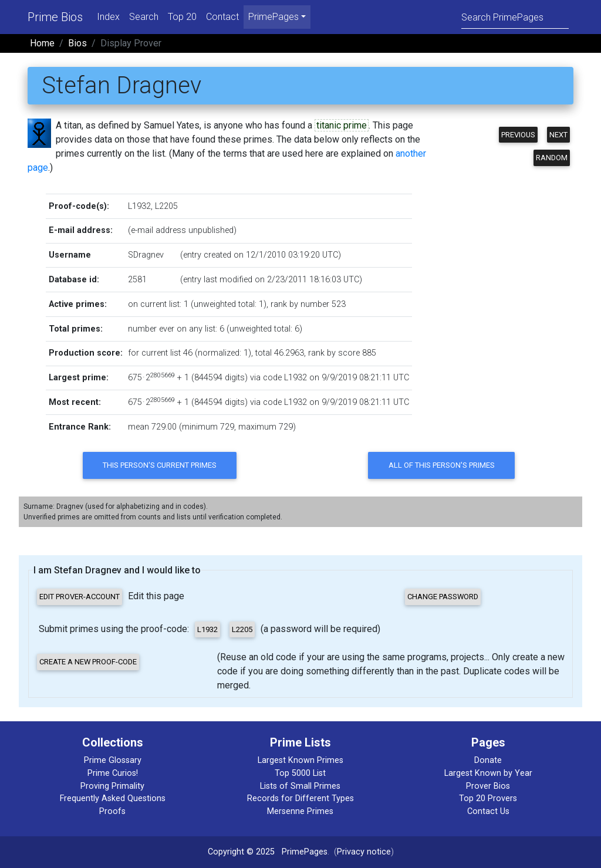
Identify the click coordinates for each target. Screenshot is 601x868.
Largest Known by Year (488, 773)
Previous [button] (518, 135)
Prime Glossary (113, 760)
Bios (77, 43)
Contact (222, 17)
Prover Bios (488, 786)
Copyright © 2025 (241, 852)
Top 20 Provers (488, 798)
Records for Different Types (300, 798)
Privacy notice (364, 852)
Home (42, 43)
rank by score (334, 353)
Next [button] (558, 135)
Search (144, 17)
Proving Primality (112, 786)
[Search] (515, 17)
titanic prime (342, 125)
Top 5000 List (300, 773)
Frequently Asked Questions (113, 798)
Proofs (112, 811)
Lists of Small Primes (300, 786)
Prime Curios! (113, 773)
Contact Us (488, 811)
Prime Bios (55, 17)
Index (108, 17)
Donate (488, 760)
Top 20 (182, 17)
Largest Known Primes (300, 760)
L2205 (166, 206)
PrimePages (305, 852)
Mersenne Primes (300, 811)
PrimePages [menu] (274, 17)
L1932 (139, 206)
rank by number (300, 304)
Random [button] (552, 158)
